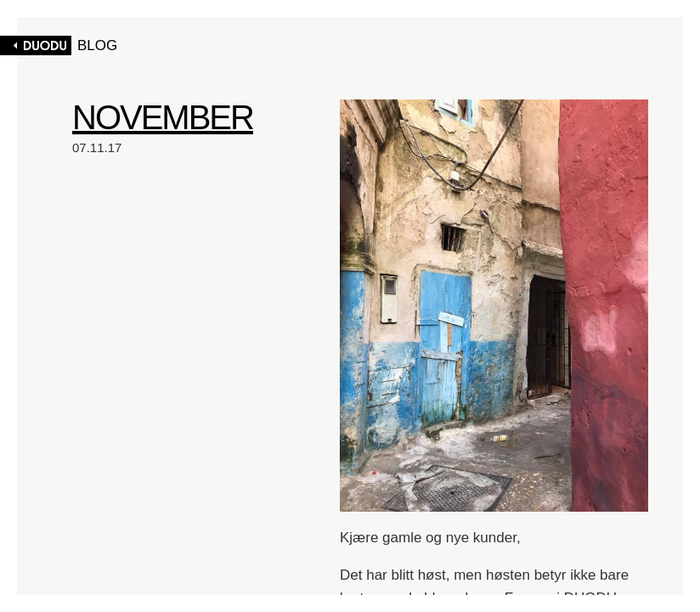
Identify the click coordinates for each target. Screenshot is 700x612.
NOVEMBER (163, 117)
